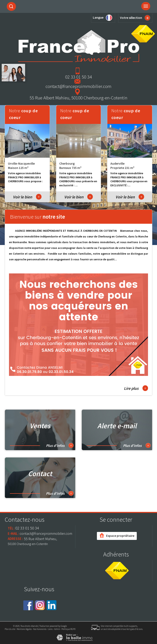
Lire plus (136, 388)
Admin (57, 629)
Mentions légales (24, 629)
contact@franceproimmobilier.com (78, 86)
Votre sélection (131, 18)
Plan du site (10, 629)
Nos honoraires (40, 629)
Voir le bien (27, 197)
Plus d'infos (60, 445)
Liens (50, 629)
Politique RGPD (68, 629)
